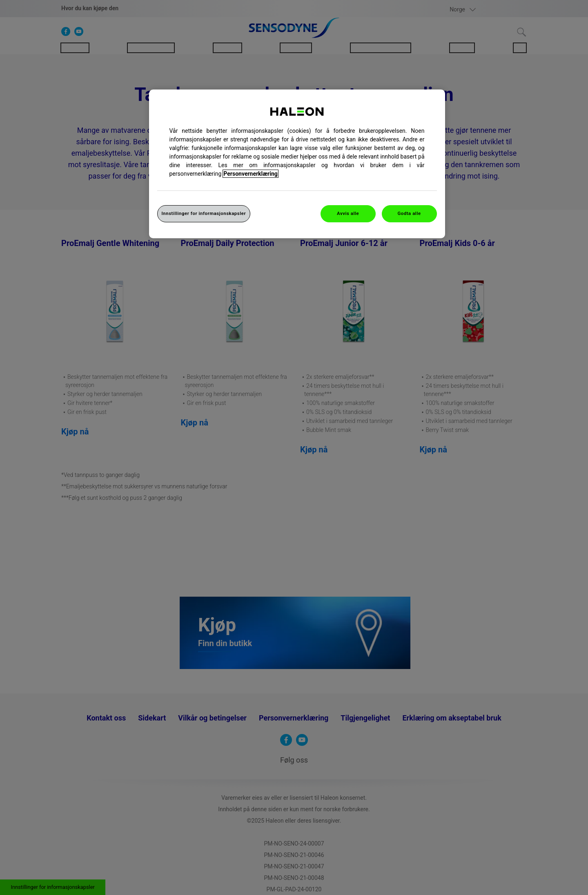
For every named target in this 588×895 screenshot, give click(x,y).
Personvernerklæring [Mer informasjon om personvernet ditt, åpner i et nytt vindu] (250, 174)
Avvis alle (348, 213)
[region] (297, 164)
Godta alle (409, 213)
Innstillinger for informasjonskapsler (204, 213)
